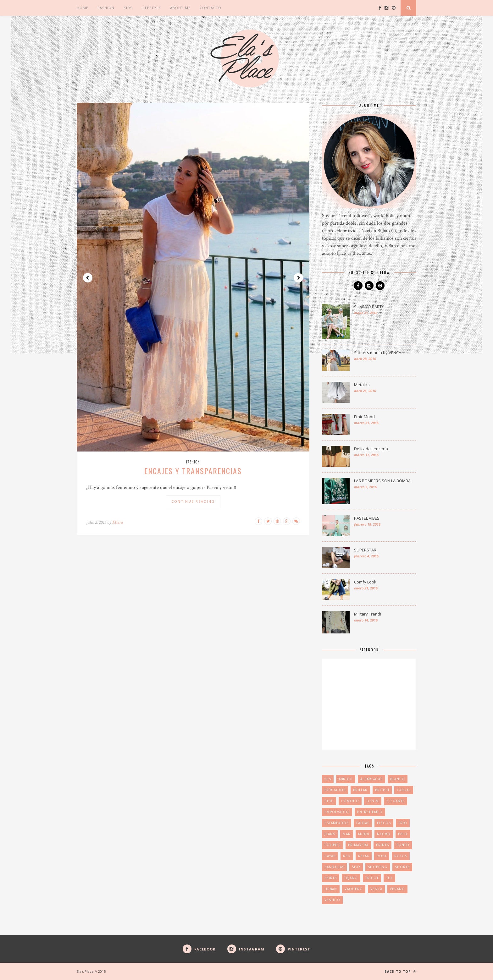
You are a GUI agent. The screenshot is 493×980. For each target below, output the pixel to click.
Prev (88, 278)
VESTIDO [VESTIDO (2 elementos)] (332, 900)
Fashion (106, 8)
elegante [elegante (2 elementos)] (396, 801)
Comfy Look (365, 582)
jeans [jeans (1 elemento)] (330, 834)
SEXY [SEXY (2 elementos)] (356, 867)
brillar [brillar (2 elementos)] (360, 790)
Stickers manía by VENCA (378, 353)
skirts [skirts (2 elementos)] (331, 878)
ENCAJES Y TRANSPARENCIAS (193, 471)
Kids (128, 8)
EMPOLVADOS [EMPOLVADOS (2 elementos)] (337, 812)
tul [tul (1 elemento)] (389, 878)
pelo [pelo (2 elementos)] (403, 834)
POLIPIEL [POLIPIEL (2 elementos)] (332, 845)
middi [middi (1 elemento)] (364, 834)
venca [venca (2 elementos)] (376, 889)
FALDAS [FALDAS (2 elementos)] (363, 823)
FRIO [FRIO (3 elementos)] (403, 823)
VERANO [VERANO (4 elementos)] (397, 889)
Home (83, 8)
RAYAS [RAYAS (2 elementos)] (330, 856)
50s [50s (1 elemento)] (328, 779)
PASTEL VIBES (367, 518)
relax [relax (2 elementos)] (364, 856)
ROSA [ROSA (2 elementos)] (382, 856)
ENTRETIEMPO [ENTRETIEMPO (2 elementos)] (370, 812)
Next (298, 278)
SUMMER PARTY (369, 307)
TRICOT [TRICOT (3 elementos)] (372, 878)
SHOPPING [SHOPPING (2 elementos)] (378, 867)
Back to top (400, 971)
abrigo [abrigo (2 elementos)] (346, 779)
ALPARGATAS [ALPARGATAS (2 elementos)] (371, 779)
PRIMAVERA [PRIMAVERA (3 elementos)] (358, 845)
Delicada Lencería (371, 449)
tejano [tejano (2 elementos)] (351, 878)
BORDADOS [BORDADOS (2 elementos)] (335, 790)
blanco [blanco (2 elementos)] (398, 779)
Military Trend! (368, 614)
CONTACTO (210, 8)
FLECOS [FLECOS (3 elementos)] (384, 823)
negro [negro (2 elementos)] (384, 834)
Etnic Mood (364, 417)
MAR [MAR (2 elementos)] (347, 834)
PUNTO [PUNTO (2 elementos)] (403, 845)
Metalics (362, 385)
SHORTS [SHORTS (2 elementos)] (402, 867)
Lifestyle (151, 8)
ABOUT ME (180, 8)
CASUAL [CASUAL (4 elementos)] (404, 790)
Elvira (118, 522)
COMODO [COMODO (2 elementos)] (350, 801)
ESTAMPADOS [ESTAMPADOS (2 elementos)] (337, 823)
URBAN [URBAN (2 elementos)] (331, 889)
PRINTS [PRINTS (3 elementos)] (382, 845)
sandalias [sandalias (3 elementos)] (334, 867)
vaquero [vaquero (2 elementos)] (354, 889)
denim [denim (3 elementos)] (373, 801)
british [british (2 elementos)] (382, 790)
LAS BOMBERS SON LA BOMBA (382, 481)
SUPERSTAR (365, 550)
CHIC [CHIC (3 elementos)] (329, 801)
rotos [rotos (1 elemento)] (401, 856)
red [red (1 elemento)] (347, 856)
